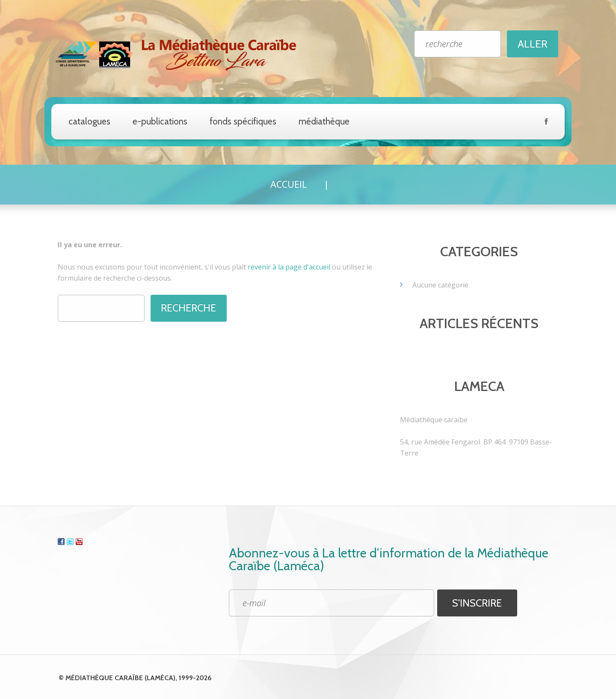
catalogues (89, 121)
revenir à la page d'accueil (289, 267)
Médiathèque (324, 121)
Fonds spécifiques (243, 121)
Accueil (288, 184)
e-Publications (160, 121)
